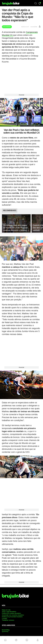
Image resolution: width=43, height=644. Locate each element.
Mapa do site (6, 610)
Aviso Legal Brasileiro (9, 612)
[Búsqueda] (36, 4)
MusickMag (6, 630)
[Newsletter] (40, 4)
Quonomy (5, 631)
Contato (5, 618)
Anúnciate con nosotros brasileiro (13, 615)
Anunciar (21, 95)
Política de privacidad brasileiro (12, 617)
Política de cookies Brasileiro (11, 613)
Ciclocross (7, 27)
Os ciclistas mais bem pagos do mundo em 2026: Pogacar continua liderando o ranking (15, 228)
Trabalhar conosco (8, 620)
